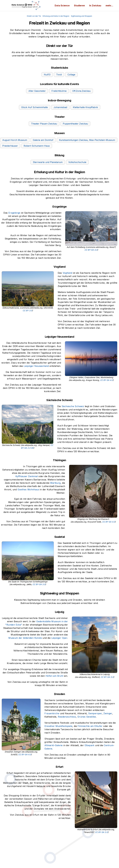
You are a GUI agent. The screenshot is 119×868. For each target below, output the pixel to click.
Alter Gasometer (37, 91)
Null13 (47, 75)
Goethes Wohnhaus (28, 489)
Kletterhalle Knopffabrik (85, 107)
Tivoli (59, 75)
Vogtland (67, 273)
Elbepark (90, 745)
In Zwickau (95, 6)
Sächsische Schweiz (73, 406)
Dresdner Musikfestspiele (58, 726)
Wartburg (55, 483)
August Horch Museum (15, 140)
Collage (71, 75)
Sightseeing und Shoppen (82, 16)
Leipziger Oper (59, 638)
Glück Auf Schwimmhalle (35, 107)
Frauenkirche (52, 713)
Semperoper (95, 713)
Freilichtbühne (59, 91)
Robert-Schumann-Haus (37, 146)
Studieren (79, 6)
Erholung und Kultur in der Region (56, 16)
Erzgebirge (14, 213)
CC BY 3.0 (27, 310)
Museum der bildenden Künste (25, 638)
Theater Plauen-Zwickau (44, 124)
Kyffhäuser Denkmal (27, 476)
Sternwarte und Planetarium (48, 162)
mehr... (109, 6)
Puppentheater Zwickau (75, 124)
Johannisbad (60, 107)
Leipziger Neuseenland (36, 366)
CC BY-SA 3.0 (39, 584)
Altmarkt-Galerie (53, 745)
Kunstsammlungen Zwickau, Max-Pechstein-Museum (87, 140)
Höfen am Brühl (54, 676)
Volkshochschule (77, 162)
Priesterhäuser (10, 146)
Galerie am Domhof (43, 140)
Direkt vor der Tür (34, 16)
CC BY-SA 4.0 (91, 250)
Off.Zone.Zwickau (81, 91)
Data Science (62, 6)
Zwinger (108, 713)
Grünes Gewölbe (87, 717)
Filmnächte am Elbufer (90, 726)
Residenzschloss (67, 717)
